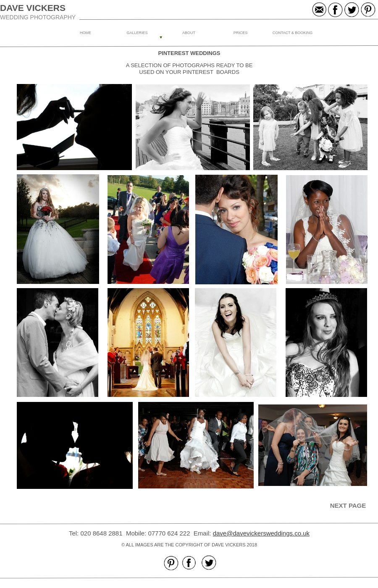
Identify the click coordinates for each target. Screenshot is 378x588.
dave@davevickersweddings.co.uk (261, 533)
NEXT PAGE (348, 505)
